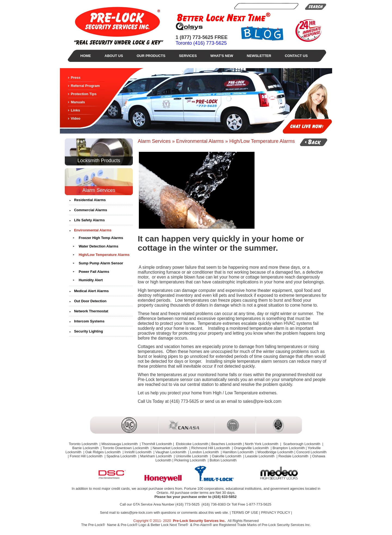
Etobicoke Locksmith (192, 444)
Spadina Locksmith (122, 456)
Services (188, 56)
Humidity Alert (91, 280)
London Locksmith (205, 452)
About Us (114, 56)
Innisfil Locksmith (139, 452)
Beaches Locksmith (227, 444)
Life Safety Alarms (89, 220)
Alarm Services (99, 190)
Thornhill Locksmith (157, 444)
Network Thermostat (91, 311)
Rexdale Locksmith (294, 456)
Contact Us (296, 56)
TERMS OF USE (245, 513)
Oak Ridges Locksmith (103, 452)
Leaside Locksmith (260, 456)
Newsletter (259, 56)
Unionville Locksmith (192, 456)
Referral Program (85, 86)
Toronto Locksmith (84, 444)
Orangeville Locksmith (252, 448)
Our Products (151, 56)
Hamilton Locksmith (239, 452)
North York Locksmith (262, 444)
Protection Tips (84, 94)
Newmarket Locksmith (170, 448)
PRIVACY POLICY (276, 513)
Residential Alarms (90, 200)
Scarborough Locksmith (302, 444)
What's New (222, 56)
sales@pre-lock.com (137, 513)
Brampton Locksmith (289, 448)
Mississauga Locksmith (120, 444)
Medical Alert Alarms (91, 291)
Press (76, 78)
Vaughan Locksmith (171, 452)
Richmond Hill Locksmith (211, 448)
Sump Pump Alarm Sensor (101, 263)
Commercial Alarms (91, 210)
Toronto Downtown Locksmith (126, 448)
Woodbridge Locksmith (275, 452)
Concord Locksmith (311, 452)
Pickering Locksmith (190, 460)
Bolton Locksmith (223, 460)
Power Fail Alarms (94, 272)
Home (86, 56)
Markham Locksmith (157, 456)
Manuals (78, 102)
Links (75, 110)
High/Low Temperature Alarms (104, 255)
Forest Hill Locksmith (87, 456)
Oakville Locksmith (227, 456)
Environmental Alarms (93, 230)
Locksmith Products (99, 161)
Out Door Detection (90, 301)
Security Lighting (88, 331)
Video (76, 118)
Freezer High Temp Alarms (101, 238)
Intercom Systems (89, 321)
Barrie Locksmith (86, 448)
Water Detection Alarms (99, 246)
